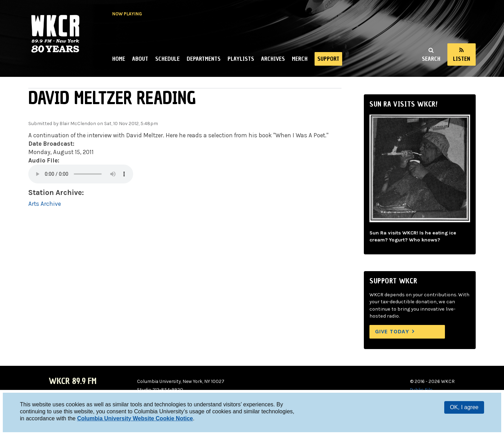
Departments (204, 59)
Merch (300, 59)
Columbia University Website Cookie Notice (135, 418)
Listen (462, 59)
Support (328, 59)
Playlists (241, 59)
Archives (273, 59)
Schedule (167, 59)
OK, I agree (464, 407)
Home (119, 59)
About (140, 59)
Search (431, 59)
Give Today (392, 331)
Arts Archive (45, 204)
